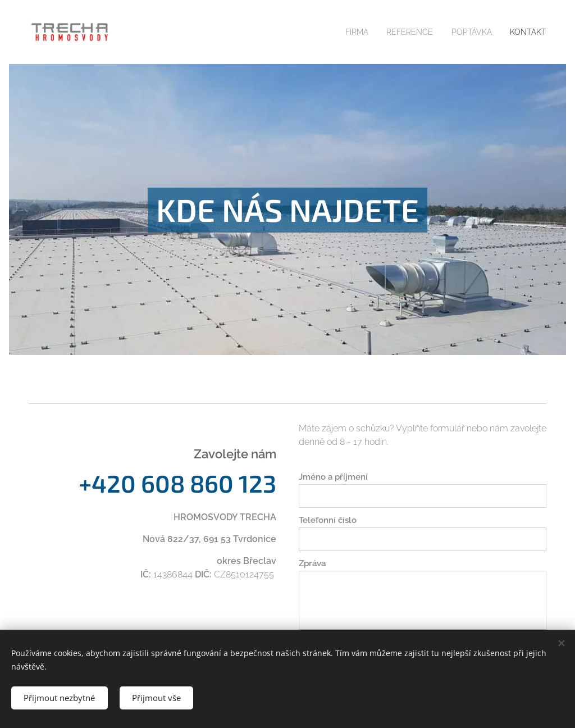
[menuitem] (348, 32)
